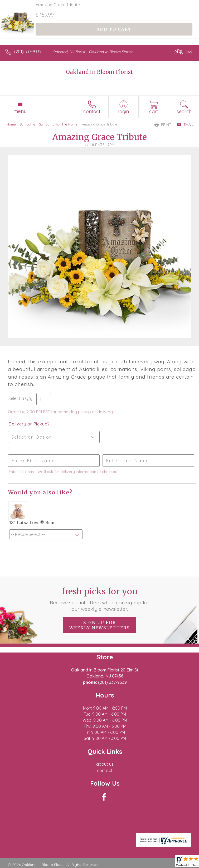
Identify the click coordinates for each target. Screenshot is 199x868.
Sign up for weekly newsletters (100, 625)
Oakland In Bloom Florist (100, 72)
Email (185, 124)
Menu (20, 111)
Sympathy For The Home (58, 124)
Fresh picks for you (100, 599)
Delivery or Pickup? (29, 424)
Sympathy (27, 124)
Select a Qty (20, 398)
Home (11, 124)
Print (163, 124)
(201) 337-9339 (28, 52)
